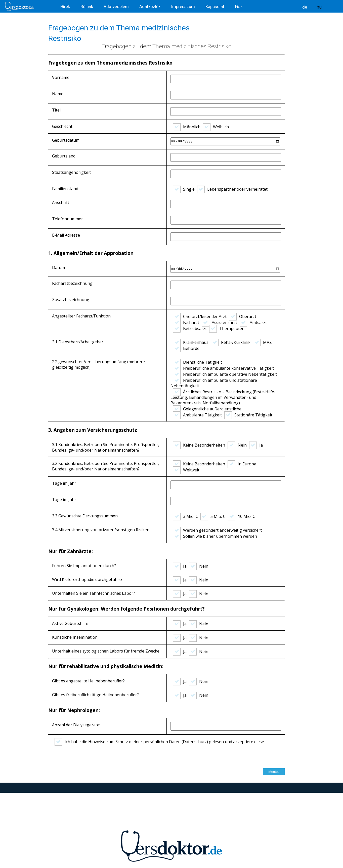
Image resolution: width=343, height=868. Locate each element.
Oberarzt (243, 316)
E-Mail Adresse (66, 235)
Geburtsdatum (66, 140)
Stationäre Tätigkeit (248, 415)
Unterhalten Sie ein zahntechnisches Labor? (94, 593)
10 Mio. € (241, 516)
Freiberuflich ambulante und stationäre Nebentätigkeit (214, 383)
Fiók (239, 7)
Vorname (61, 77)
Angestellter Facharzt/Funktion (81, 316)
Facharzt (186, 322)
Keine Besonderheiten (199, 445)
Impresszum (183, 7)
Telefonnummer (68, 219)
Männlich (187, 127)
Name (58, 94)
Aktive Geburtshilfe (70, 623)
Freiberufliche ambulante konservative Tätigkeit (223, 368)
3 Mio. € (185, 516)
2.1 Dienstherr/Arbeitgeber (78, 342)
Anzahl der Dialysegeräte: (76, 725)
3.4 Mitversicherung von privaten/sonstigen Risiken (101, 530)
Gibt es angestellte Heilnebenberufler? (88, 681)
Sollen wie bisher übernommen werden (215, 536)
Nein (237, 445)
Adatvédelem (117, 7)
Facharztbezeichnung (72, 283)
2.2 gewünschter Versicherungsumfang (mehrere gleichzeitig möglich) (98, 364)
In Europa (242, 464)
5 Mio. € (213, 516)
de (305, 7)
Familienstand (65, 189)
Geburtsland (64, 156)
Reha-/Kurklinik (231, 342)
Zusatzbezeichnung (71, 300)
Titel (56, 110)
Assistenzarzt (219, 322)
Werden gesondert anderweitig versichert (217, 530)
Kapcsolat (215, 7)
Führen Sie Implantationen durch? (84, 566)
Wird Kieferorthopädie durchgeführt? (87, 579)
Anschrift (61, 202)
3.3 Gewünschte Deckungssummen (85, 516)
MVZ (262, 342)
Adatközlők (150, 7)
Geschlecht (62, 126)
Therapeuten (227, 329)
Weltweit (186, 470)
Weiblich (216, 127)
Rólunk (87, 7)
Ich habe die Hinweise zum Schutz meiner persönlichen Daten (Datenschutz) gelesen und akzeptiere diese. (160, 742)
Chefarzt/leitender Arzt (200, 316)
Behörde (186, 348)
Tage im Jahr (64, 483)
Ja (256, 445)
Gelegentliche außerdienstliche (207, 409)
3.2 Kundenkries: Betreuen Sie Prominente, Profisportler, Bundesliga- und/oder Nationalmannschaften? (106, 466)
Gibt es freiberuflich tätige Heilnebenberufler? (95, 695)
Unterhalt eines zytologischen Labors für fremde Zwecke (106, 651)
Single (184, 189)
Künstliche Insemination (75, 637)
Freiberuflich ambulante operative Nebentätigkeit (225, 374)
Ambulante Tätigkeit (197, 415)
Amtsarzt (253, 322)
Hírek (66, 7)
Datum (58, 267)
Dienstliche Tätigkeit (198, 362)
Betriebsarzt (190, 329)
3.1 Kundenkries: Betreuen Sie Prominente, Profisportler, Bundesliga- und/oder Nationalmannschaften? (106, 447)
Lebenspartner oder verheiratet (232, 189)
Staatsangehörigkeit (71, 172)
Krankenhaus (191, 342)
